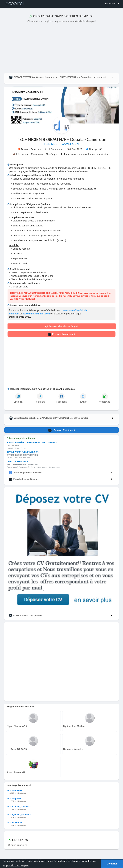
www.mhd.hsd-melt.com (36, 314)
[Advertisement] (62, 47)
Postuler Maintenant (61, 334)
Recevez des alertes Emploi (61, 326)
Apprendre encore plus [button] (16, 866)
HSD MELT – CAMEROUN (61, 144)
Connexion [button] (112, 3)
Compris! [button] (112, 864)
